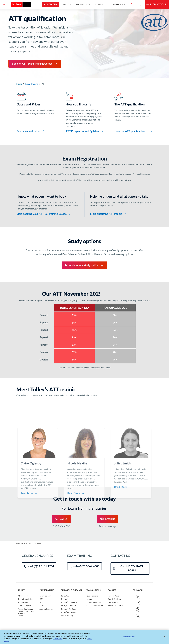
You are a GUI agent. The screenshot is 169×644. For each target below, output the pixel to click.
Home (19, 84)
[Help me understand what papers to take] (121, 204)
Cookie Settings (114, 599)
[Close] (165, 637)
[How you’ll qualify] (85, 112)
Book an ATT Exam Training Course (35, 64)
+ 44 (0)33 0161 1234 (39, 566)
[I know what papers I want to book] (48, 204)
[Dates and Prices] (36, 112)
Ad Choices (58, 639)
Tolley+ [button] (67, 4)
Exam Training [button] (118, 4)
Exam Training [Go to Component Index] (32, 84)
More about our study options (84, 265)
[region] (84, 637)
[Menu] (4, 4)
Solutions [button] (100, 4)
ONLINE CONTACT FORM (128, 568)
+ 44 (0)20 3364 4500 (84, 566)
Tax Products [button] (83, 4)
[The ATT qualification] (133, 112)
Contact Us (51, 4)
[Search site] (132, 4)
